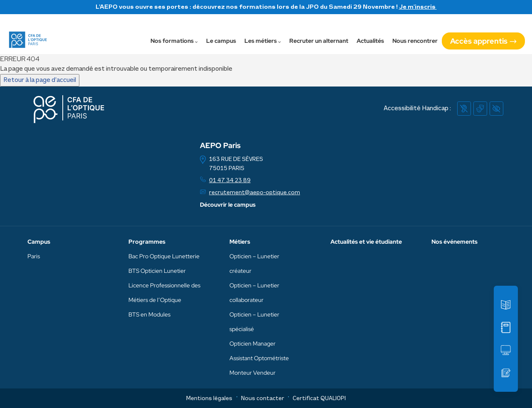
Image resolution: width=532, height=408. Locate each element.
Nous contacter (263, 399)
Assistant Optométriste (259, 358)
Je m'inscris (418, 7)
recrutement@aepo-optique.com (255, 193)
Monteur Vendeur (252, 373)
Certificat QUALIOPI (319, 399)
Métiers (240, 242)
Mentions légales (209, 399)
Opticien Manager (252, 344)
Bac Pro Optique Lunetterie (164, 256)
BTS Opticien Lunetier (157, 271)
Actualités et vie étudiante (366, 242)
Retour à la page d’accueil (40, 80)
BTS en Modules (149, 314)
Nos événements (454, 242)
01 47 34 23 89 (230, 181)
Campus (39, 242)
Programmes (147, 242)
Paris (34, 256)
